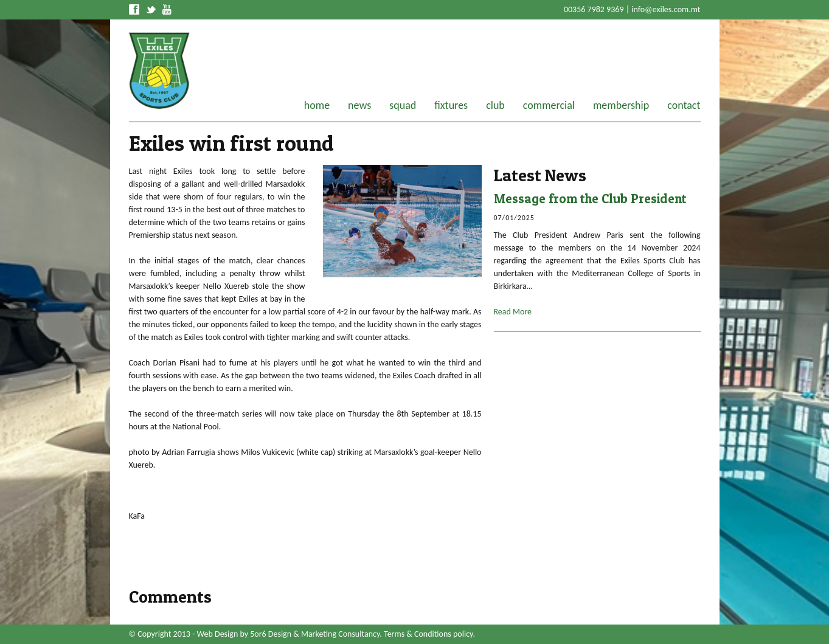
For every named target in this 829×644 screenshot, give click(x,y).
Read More (513, 312)
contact (684, 105)
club (495, 105)
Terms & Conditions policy (428, 634)
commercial (549, 105)
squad (403, 105)
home (317, 105)
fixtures (451, 105)
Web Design (218, 634)
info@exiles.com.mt (666, 9)
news (359, 105)
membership (621, 105)
